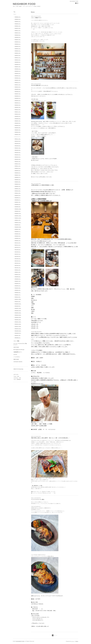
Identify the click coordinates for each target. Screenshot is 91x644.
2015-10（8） (18, 302)
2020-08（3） (18, 173)
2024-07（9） (18, 67)
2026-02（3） (18, 24)
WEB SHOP (16, 359)
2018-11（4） (18, 220)
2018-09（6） (18, 225)
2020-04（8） (18, 182)
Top (14, 12)
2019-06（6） (18, 204)
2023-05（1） (18, 98)
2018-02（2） (18, 238)
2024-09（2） (18, 62)
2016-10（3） (18, 274)
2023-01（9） (18, 107)
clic (34, 29)
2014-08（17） (18, 333)
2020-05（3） (18, 180)
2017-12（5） (18, 243)
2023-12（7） (18, 82)
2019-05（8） (18, 207)
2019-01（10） (18, 216)
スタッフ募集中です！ (37, 18)
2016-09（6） (18, 277)
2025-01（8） (18, 53)
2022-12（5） (18, 110)
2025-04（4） (18, 46)
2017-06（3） (18, 256)
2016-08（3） (18, 279)
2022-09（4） (18, 116)
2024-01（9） (18, 80)
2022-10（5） (18, 114)
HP (44, 429)
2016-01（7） (18, 295)
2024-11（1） (18, 58)
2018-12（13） (18, 218)
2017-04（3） (18, 261)
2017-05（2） (18, 259)
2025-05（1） (18, 44)
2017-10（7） (18, 247)
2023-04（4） (18, 101)
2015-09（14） (18, 304)
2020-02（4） (18, 186)
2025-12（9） (18, 28)
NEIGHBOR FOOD (24, 4)
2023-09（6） (18, 89)
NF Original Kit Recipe (19, 350)
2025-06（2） (18, 42)
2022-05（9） (18, 125)
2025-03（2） (18, 49)
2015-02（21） (18, 320)
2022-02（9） (18, 132)
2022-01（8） (18, 134)
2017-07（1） (18, 254)
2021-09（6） (18, 143)
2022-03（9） (18, 130)
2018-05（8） (18, 234)
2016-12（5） (18, 270)
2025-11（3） (18, 31)
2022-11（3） (18, 112)
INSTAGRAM (52, 429)
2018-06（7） (18, 232)
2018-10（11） (18, 222)
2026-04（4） (18, 21)
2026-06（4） (18, 17)
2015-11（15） (18, 299)
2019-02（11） (18, 213)
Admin (77, 641)
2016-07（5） (18, 281)
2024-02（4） (18, 78)
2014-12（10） (18, 324)
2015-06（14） (18, 311)
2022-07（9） (18, 121)
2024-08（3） (18, 64)
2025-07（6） (18, 40)
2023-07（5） (18, 94)
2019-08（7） (18, 200)
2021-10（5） (18, 141)
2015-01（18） (18, 322)
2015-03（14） (18, 317)
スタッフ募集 (16, 341)
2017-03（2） (18, 263)
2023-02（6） (18, 105)
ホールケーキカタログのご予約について (20, 344)
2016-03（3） (18, 290)
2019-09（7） (18, 198)
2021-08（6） (18, 146)
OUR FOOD (16, 347)
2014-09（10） (18, 331)
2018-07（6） (18, 229)
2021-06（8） (18, 150)
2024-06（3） (18, 69)
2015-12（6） (18, 297)
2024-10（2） (18, 60)
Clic (55, 493)
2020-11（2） (18, 166)
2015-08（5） (18, 306)
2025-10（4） (18, 33)
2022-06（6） (18, 123)
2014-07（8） (18, 335)
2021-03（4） (18, 157)
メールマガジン (17, 357)
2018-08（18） (18, 227)
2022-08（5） (18, 119)
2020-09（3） (18, 171)
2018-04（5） (18, 236)
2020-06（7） (18, 177)
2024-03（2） (18, 76)
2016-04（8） (18, 288)
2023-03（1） (18, 103)
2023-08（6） (18, 92)
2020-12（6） (18, 164)
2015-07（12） (18, 308)
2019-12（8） (18, 191)
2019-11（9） (18, 193)
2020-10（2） (18, 168)
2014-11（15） (18, 326)
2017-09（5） (18, 250)
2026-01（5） (18, 26)
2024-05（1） (18, 71)
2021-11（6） (18, 139)
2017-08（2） (18, 252)
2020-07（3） (18, 175)
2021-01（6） (18, 162)
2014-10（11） (18, 329)
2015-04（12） (18, 315)
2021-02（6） (18, 159)
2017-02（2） (18, 265)
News (15, 14)
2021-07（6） (18, 148)
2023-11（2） (18, 85)
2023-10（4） (18, 87)
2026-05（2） (18, 19)
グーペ (73, 641)
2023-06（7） (18, 96)
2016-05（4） (18, 286)
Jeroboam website (18, 362)
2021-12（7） (18, 137)
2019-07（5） (18, 202)
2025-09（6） (18, 35)
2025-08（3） (18, 37)
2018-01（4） (18, 241)
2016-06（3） (18, 283)
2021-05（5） (18, 152)
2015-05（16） (18, 313)
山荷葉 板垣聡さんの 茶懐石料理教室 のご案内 (43, 185)
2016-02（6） (18, 292)
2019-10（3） (18, 195)
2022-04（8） (18, 128)
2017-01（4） (18, 268)
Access (15, 354)
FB (46, 429)
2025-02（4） (18, 51)
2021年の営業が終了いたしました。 (40, 85)
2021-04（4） (18, 155)
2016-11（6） (18, 272)
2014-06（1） (18, 338)
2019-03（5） (18, 211)
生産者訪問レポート (18, 352)
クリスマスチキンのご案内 (38, 499)
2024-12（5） (18, 55)
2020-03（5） (18, 184)
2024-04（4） (18, 73)
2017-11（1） (18, 245)
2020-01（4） (18, 189)
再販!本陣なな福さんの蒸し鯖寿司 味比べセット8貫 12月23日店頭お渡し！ (50, 438)
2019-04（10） (18, 209)
